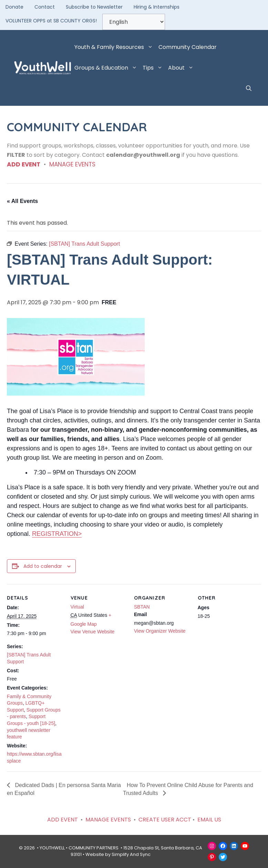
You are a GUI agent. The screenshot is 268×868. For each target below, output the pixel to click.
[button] (249, 89)
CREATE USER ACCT (165, 820)
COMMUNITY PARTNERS (94, 848)
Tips (154, 68)
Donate (14, 7)
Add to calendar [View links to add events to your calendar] (43, 566)
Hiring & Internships (157, 7)
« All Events (22, 201)
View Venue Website (93, 632)
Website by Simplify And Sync (118, 854)
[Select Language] (134, 22)
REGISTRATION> (57, 534)
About (182, 68)
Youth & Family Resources (115, 47)
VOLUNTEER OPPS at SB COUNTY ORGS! (51, 21)
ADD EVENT (24, 164)
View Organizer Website (160, 631)
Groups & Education (107, 68)
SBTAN (142, 607)
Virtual (77, 607)
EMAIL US (209, 820)
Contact (45, 7)
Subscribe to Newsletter (94, 7)
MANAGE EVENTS (72, 164)
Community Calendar (188, 47)
